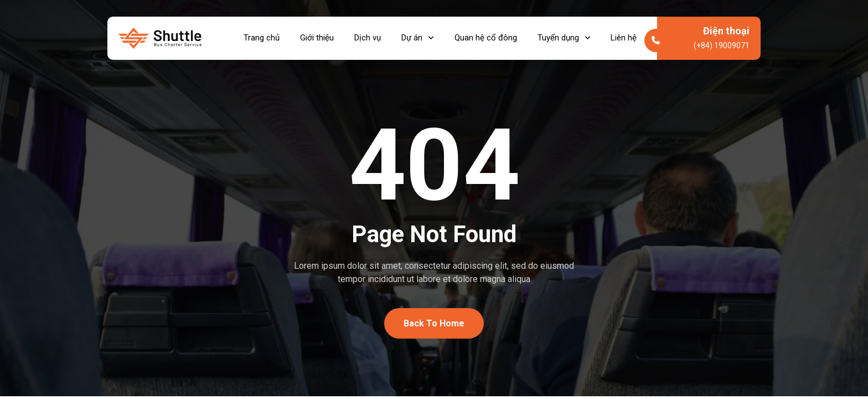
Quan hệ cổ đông (488, 39)
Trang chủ (257, 39)
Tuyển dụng (568, 39)
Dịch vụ (366, 39)
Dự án (418, 39)
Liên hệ (630, 39)
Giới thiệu (314, 39)
